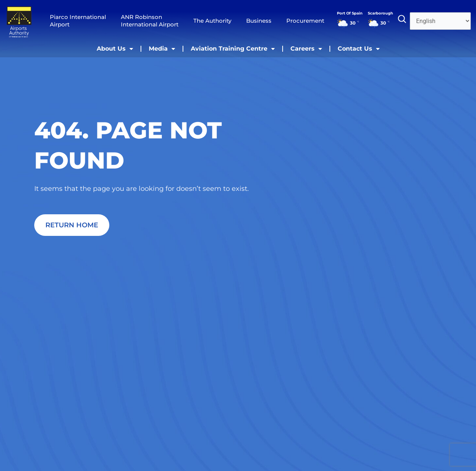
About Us (115, 49)
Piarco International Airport (78, 21)
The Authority (212, 21)
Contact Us (359, 49)
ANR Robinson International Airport (150, 21)
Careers (306, 49)
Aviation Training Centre (233, 49)
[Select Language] (440, 21)
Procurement (305, 21)
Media (162, 49)
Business (259, 21)
